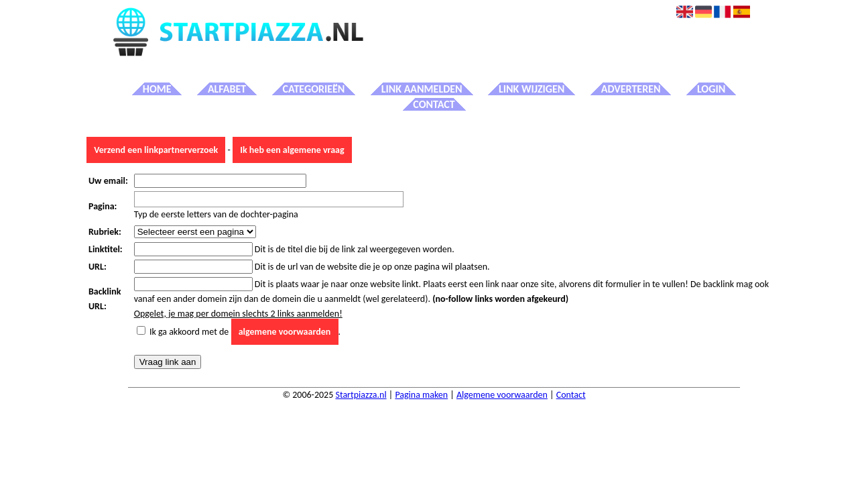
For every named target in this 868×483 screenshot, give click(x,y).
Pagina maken (421, 395)
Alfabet (227, 89)
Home (157, 89)
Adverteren (631, 89)
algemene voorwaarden (285, 332)
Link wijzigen (532, 89)
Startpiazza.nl (361, 395)
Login (711, 89)
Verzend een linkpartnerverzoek (156, 150)
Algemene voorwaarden (502, 395)
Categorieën (314, 89)
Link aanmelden (422, 89)
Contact (434, 104)
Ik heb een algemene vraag (292, 150)
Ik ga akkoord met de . (245, 332)
